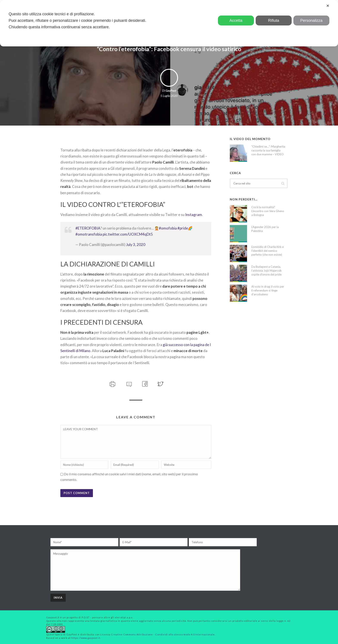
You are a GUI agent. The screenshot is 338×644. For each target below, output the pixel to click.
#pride (183, 228)
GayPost (171, 91)
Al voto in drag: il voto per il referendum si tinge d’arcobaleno (268, 290)
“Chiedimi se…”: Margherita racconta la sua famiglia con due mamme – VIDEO (268, 150)
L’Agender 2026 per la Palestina (265, 229)
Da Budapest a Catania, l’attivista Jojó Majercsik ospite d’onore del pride (267, 271)
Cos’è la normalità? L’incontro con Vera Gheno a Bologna (268, 211)
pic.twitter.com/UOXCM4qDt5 (128, 234)
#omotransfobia (89, 234)
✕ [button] (328, 6)
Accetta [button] (236, 20)
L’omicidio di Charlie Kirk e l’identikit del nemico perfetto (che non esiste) (268, 251)
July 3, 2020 (136, 245)
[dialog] (169, 23)
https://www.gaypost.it (86, 638)
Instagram (194, 215)
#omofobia (168, 228)
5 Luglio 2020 (169, 96)
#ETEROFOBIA (88, 228)
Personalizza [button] (311, 20)
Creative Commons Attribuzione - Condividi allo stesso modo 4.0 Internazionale (163, 634)
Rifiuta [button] (274, 20)
